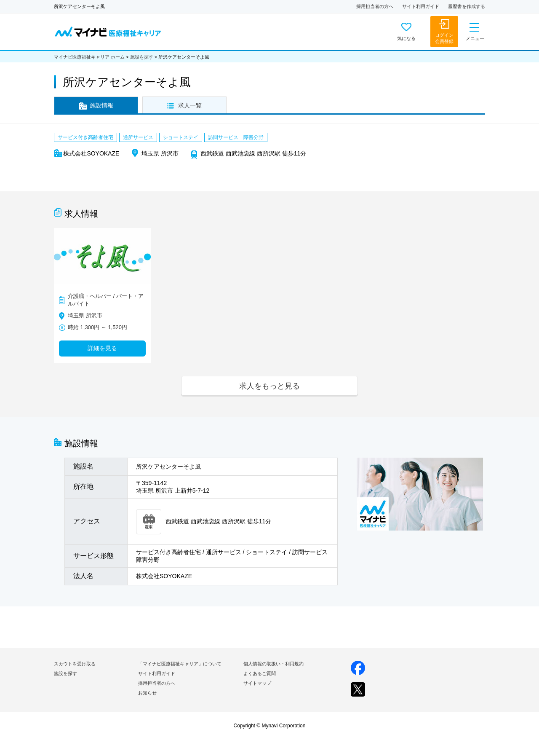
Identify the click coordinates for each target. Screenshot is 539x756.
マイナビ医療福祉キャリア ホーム (89, 57)
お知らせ (147, 693)
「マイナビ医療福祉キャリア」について (180, 664)
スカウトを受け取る (75, 664)
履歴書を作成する (467, 6)
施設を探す (142, 57)
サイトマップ (257, 683)
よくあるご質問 (260, 673)
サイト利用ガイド (421, 6)
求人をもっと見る (269, 386)
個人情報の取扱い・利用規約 (274, 664)
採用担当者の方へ (375, 6)
